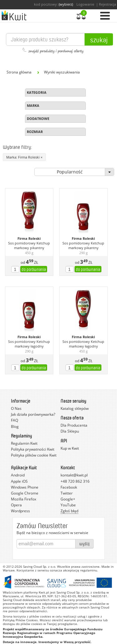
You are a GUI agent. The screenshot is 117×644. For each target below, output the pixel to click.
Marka (33, 105)
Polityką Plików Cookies (20, 620)
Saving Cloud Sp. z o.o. (40, 566)
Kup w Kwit (70, 448)
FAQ (15, 420)
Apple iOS (19, 481)
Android (18, 475)
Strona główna (19, 72)
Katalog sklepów (75, 408)
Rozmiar (35, 132)
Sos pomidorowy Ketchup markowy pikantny (29, 246)
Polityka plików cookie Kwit (34, 455)
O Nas (16, 408)
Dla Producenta (74, 425)
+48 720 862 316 (75, 481)
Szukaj (99, 40)
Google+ (68, 499)
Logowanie (85, 4)
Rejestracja (107, 4)
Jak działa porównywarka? (33, 414)
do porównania (34, 269)
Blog (15, 426)
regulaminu (89, 570)
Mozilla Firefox (24, 499)
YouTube (68, 505)
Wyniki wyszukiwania (62, 72)
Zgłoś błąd (69, 511)
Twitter (67, 493)
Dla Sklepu (70, 431)
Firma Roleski (29, 239)
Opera (16, 505)
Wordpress (20, 511)
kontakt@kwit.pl (74, 475)
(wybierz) (66, 4)
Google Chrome (25, 493)
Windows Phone (25, 487)
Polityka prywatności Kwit (33, 449)
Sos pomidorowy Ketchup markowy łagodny (29, 344)
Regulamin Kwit (24, 443)
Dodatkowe (38, 118)
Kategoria (37, 92)
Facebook (69, 487)
